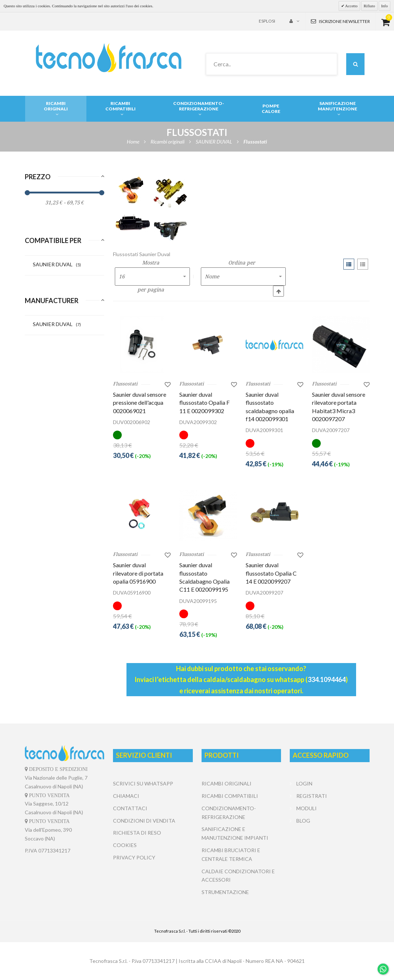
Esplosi (267, 21)
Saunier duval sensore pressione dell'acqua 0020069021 (140, 403)
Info (385, 6)
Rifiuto (369, 6)
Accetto (351, 6)
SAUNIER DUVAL (57, 264)
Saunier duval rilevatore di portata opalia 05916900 (138, 573)
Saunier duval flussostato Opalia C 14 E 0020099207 (271, 573)
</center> (329, 854)
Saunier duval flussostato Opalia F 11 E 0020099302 (204, 403)
